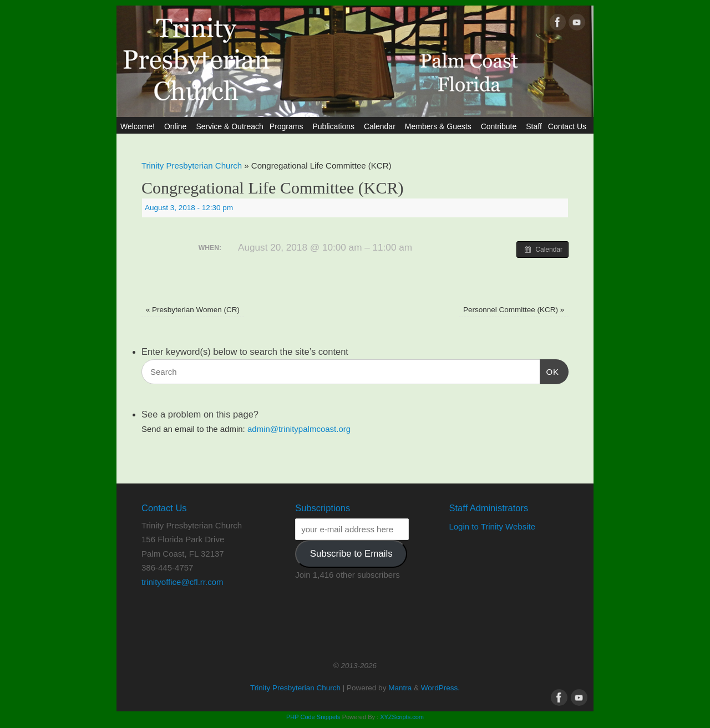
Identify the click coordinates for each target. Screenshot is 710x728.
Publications (335, 126)
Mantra (400, 688)
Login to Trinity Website (492, 526)
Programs (288, 126)
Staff (534, 126)
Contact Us (569, 126)
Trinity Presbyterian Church (192, 166)
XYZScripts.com (402, 717)
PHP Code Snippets (313, 717)
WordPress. (440, 688)
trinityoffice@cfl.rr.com (182, 582)
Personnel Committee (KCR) (514, 310)
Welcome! (139, 126)
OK (550, 370)
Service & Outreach (229, 126)
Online (177, 126)
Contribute (501, 126)
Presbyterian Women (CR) (193, 310)
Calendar (381, 126)
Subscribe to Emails (351, 554)
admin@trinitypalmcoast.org (299, 429)
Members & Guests (440, 126)
